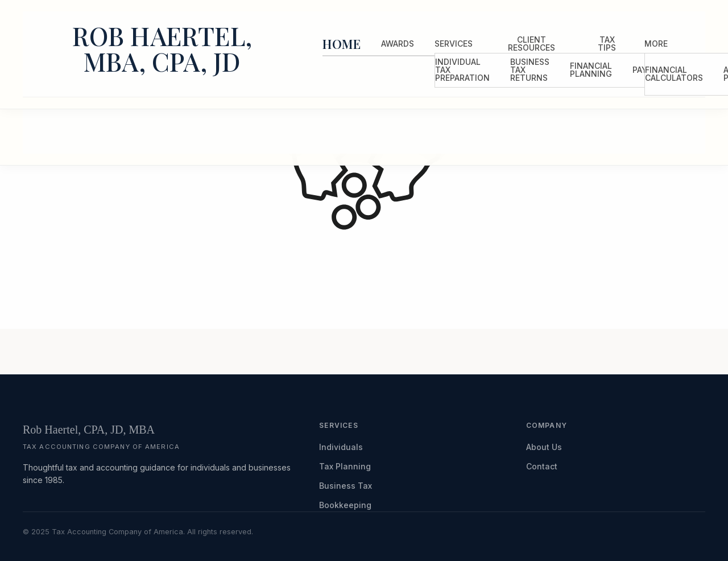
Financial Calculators (674, 74)
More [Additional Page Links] (656, 44)
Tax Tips (607, 44)
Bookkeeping (345, 505)
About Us (544, 447)
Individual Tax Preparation (462, 70)
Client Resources (531, 44)
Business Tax (346, 486)
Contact (542, 466)
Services (454, 44)
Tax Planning (345, 466)
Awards (398, 44)
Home (342, 44)
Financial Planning (591, 70)
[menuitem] (342, 44)
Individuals (341, 447)
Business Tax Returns (530, 70)
